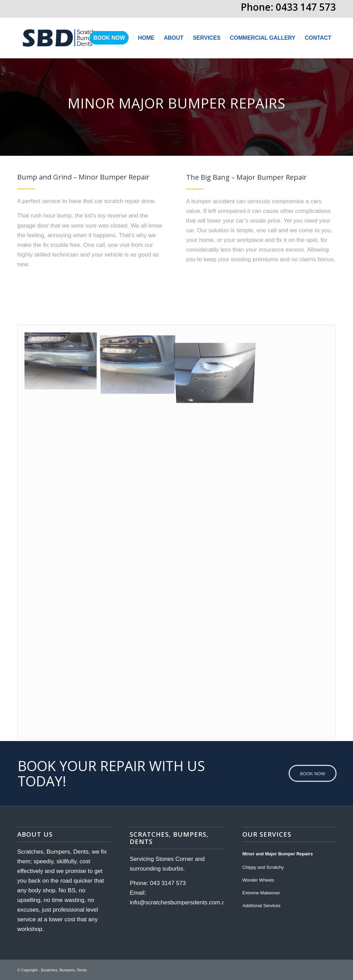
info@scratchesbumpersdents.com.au (179, 902)
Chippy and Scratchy (263, 867)
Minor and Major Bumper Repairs (278, 854)
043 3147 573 (168, 883)
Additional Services (261, 906)
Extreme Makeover (261, 893)
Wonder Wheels (258, 880)
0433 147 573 (306, 7)
